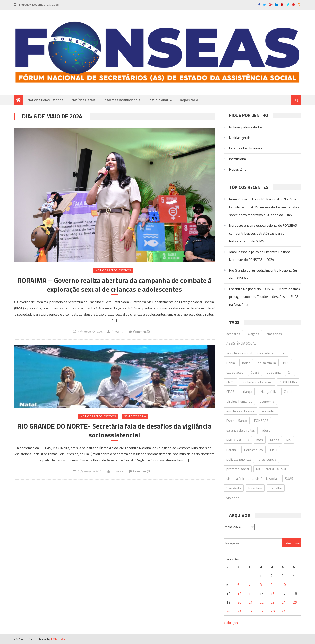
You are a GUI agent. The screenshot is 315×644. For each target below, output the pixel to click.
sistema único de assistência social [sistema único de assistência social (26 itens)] (252, 478)
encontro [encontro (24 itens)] (269, 411)
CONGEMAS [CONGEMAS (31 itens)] (288, 382)
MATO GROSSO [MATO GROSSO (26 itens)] (238, 440)
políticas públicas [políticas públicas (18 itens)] (239, 459)
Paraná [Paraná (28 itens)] (232, 450)
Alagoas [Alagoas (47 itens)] (253, 334)
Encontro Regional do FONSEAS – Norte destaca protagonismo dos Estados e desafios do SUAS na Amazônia (265, 297)
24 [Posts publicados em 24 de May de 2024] (284, 602)
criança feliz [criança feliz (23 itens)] (268, 392)
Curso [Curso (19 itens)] (288, 392)
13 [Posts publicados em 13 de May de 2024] (239, 593)
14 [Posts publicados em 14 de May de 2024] (251, 593)
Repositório (189, 100)
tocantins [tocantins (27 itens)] (255, 488)
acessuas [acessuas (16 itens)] (233, 334)
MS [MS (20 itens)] (289, 440)
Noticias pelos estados (113, 270)
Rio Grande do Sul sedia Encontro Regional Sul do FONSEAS (263, 274)
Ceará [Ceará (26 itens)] (255, 372)
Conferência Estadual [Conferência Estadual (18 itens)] (257, 382)
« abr (228, 622)
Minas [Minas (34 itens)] (275, 440)
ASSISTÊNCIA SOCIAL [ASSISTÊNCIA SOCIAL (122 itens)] (241, 343)
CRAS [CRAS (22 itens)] (230, 392)
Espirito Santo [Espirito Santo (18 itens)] (237, 421)
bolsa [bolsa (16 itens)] (246, 363)
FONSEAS (58, 639)
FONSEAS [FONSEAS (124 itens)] (261, 421)
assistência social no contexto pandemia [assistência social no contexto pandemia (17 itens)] (256, 353)
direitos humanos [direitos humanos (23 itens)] (239, 401)
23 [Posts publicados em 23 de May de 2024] (273, 602)
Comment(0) (142, 332)
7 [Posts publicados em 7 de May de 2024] (250, 585)
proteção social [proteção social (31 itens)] (238, 469)
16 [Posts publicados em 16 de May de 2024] (273, 593)
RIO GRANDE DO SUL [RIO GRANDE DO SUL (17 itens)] (271, 469)
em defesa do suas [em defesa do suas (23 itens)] (240, 411)
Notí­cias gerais (83, 100)
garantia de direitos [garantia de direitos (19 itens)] (241, 430)
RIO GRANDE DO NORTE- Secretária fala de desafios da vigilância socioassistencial (114, 431)
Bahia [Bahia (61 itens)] (231, 363)
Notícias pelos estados (45, 100)
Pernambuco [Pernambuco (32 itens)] (253, 450)
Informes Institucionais (122, 100)
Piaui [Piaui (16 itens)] (274, 450)
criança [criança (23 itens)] (247, 392)
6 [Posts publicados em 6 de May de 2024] (238, 585)
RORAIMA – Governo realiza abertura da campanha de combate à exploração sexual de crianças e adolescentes (114, 285)
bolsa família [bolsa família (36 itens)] (267, 363)
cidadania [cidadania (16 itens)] (274, 372)
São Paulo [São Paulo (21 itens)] (234, 488)
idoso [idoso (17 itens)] (267, 430)
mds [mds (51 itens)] (260, 440)
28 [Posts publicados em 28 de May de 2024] (251, 611)
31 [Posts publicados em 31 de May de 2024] (284, 611)
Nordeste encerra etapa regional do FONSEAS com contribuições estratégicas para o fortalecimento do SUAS (263, 233)
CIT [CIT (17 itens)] (290, 372)
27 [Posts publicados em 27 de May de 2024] (239, 611)
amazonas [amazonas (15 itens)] (274, 334)
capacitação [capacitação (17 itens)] (235, 372)
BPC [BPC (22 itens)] (286, 363)
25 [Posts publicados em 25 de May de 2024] (295, 602)
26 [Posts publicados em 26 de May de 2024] (228, 611)
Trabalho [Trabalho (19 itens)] (276, 488)
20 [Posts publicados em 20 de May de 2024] (239, 602)
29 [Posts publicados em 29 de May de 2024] (262, 611)
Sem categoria (135, 416)
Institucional (158, 100)
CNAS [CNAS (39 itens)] (230, 382)
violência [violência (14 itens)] (233, 498)
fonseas (117, 332)
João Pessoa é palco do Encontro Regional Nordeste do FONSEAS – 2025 (260, 256)
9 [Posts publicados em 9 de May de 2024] (272, 585)
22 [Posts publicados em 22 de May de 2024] (262, 602)
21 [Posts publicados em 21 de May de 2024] (251, 602)
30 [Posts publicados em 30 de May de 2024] (273, 611)
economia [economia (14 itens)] (267, 401)
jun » (237, 622)
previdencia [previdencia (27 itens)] (267, 459)
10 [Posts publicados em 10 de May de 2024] (284, 585)
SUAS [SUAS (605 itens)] (289, 478)
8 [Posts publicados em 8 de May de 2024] (261, 585)
